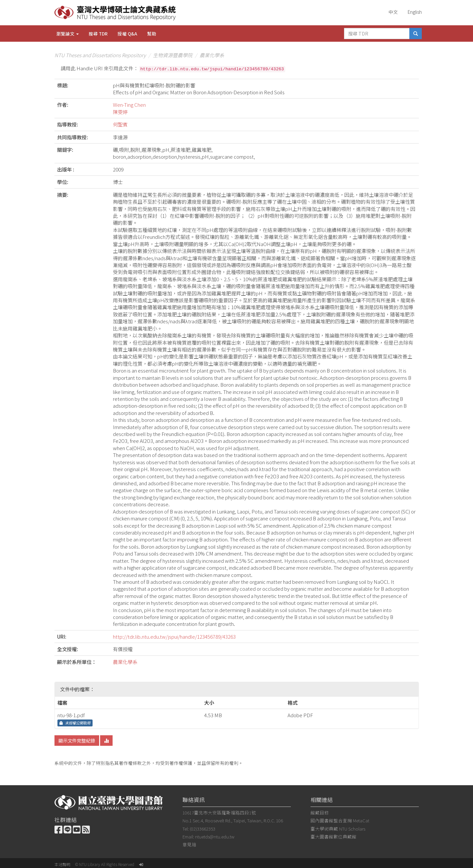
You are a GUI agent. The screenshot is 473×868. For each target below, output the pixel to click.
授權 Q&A (127, 34)
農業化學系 (212, 55)
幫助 (152, 34)
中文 (393, 12)
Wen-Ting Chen (129, 105)
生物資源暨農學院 (173, 55)
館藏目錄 (320, 812)
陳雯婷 (120, 112)
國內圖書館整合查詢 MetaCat (340, 820)
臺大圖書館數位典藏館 (333, 836)
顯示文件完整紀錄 (77, 741)
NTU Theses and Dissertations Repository (100, 55)
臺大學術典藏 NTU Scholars (338, 829)
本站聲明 (62, 864)
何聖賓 (120, 124)
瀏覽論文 (67, 34)
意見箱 (189, 844)
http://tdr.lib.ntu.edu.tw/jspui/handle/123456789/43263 (174, 637)
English (415, 12)
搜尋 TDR (98, 34)
